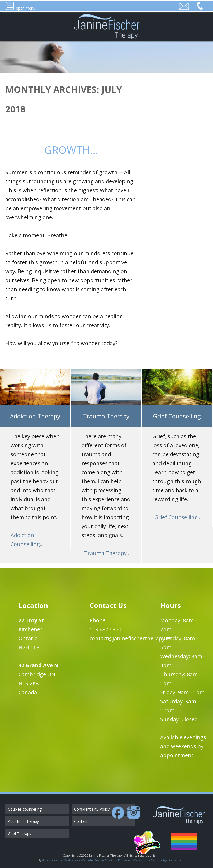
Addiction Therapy (23, 821)
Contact (81, 821)
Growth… (71, 150)
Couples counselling (25, 809)
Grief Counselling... (178, 517)
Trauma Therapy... (107, 553)
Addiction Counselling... (27, 540)
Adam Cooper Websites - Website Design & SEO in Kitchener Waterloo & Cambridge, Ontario (112, 860)
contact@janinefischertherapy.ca (130, 638)
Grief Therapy (20, 833)
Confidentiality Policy (92, 809)
